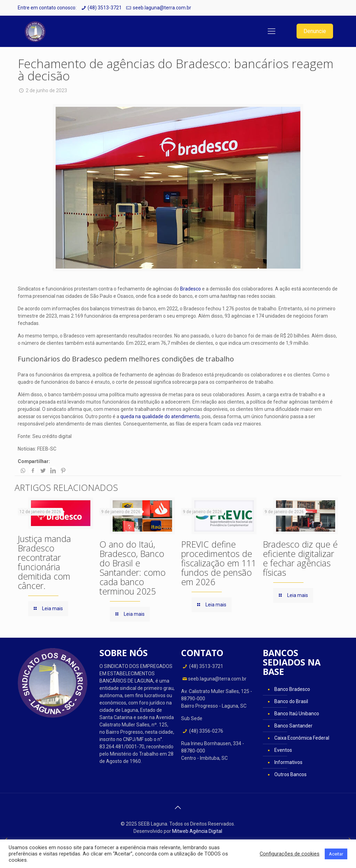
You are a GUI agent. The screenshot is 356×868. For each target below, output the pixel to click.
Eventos (283, 750)
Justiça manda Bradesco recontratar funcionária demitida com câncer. (44, 562)
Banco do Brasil (291, 701)
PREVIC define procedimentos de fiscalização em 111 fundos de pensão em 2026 (219, 563)
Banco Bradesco (292, 689)
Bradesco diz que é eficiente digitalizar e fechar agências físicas (300, 558)
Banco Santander (293, 726)
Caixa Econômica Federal (302, 738)
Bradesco (191, 289)
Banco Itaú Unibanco (297, 714)
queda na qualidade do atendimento (160, 416)
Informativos (288, 762)
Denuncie (315, 31)
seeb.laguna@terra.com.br (162, 8)
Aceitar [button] (336, 854)
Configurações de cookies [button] (290, 854)
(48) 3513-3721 (105, 8)
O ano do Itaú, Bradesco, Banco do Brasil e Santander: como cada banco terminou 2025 (132, 568)
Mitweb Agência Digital (197, 831)
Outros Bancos (290, 774)
